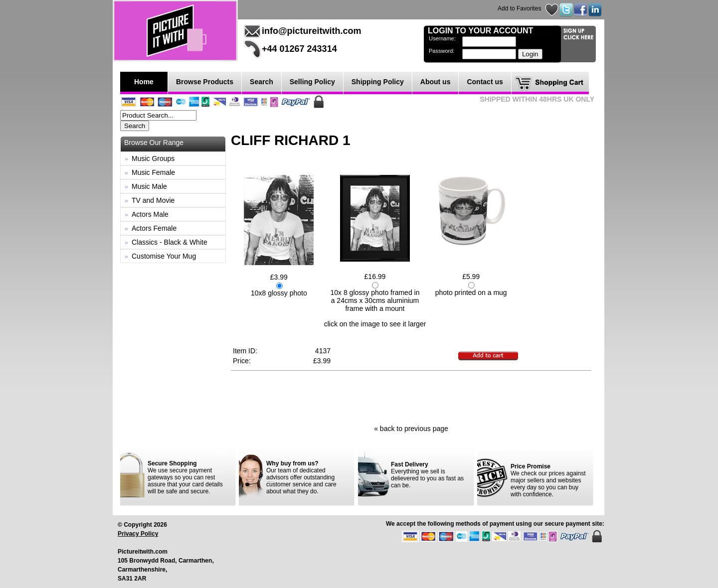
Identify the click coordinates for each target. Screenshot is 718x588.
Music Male (149, 186)
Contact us (485, 82)
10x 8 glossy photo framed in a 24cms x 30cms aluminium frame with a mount (375, 300)
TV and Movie (153, 200)
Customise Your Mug (164, 256)
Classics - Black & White (170, 242)
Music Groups (153, 158)
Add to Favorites (519, 8)
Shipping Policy (378, 82)
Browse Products (205, 82)
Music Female (153, 172)
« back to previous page (411, 429)
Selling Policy (312, 82)
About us (436, 82)
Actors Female (154, 228)
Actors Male (150, 214)
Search (262, 82)
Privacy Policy (138, 534)
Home (144, 82)
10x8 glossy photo (279, 293)
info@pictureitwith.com (312, 31)
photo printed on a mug (471, 293)
